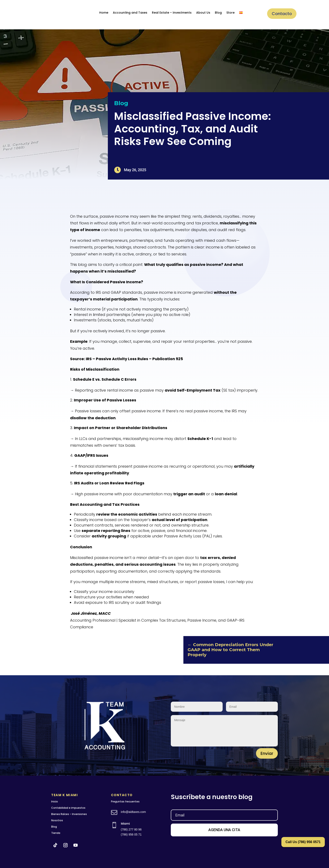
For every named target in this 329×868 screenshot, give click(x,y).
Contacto (282, 14)
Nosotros (57, 820)
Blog (218, 13)
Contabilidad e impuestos (68, 808)
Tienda (56, 833)
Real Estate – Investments (172, 13)
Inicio (55, 801)
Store (230, 13)
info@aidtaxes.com (133, 812)
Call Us (303, 842)
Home (104, 13)
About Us (203, 13)
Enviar (267, 753)
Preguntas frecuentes (125, 801)
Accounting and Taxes (130, 13)
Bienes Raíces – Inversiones (69, 814)
